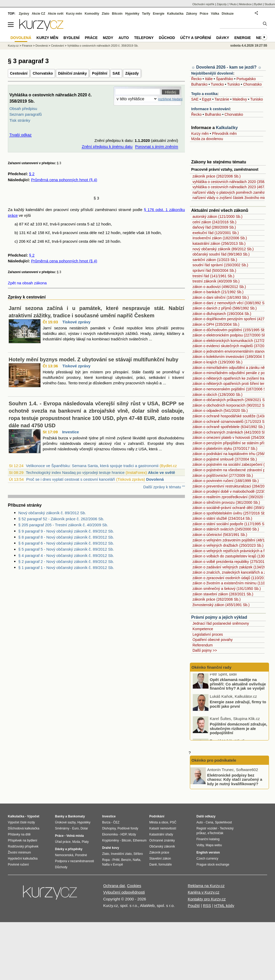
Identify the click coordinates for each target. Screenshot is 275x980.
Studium (270, 4)
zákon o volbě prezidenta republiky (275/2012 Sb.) (233, 562)
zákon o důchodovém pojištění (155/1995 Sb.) (230, 330)
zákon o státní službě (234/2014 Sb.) (222, 518)
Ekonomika (110, 834)
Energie (159, 14)
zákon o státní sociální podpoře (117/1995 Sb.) (230, 524)
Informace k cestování (210, 109)
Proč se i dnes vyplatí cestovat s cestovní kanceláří (71, 479)
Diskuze (228, 14)
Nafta (137, 860)
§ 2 (32, 174)
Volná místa (75, 836)
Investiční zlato (121, 854)
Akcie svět (56, 14)
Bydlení (71, 38)
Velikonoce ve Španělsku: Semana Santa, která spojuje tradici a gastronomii (92, 466)
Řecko (196, 79)
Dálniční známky (73, 73)
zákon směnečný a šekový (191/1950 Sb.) (227, 589)
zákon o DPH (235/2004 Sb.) (216, 324)
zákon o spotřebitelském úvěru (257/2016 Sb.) (230, 513)
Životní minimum (19, 852)
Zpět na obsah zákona (27, 283)
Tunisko (233, 84)
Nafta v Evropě (112, 865)
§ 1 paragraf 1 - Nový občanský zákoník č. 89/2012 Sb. (66, 567)
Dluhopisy (109, 828)
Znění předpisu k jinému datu (107, 146)
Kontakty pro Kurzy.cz (207, 899)
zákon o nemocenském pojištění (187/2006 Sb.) (231, 389)
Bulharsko (199, 84)
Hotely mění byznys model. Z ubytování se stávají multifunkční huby (93, 359)
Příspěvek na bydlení (23, 840)
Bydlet (258, 4)
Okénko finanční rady (211, 667)
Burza (106, 822)
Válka (215, 14)
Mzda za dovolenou (207, 139)
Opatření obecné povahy (213, 640)
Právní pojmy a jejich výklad (219, 617)
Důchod (167, 38)
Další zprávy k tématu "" (164, 487)
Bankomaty (76, 816)
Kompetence (203, 629)
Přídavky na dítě (19, 834)
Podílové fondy (128, 828)
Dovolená (155, 479)
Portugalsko (246, 79)
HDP (124, 834)
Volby (200, 845)
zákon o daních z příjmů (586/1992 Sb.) (225, 308)
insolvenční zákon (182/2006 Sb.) (220, 238)
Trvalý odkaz (20, 135)
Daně (153, 865)
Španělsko (225, 79)
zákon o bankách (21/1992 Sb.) (218, 292)
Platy (85, 842)
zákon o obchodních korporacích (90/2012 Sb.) (231, 405)
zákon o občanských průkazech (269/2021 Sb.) (231, 400)
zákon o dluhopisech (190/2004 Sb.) (222, 314)
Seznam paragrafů (26, 114)
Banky (60, 816)
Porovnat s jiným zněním (157, 146)
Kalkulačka (175, 14)
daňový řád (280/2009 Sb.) (214, 227)
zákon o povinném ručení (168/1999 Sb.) (226, 481)
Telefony (144, 38)
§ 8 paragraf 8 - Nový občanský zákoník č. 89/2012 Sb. (66, 537)
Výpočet (33, 816)
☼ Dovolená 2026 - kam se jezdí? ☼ (226, 67)
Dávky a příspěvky (69, 849)
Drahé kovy (111, 848)
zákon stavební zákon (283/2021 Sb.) (223, 594)
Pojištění (100, 73)
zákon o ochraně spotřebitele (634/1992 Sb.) (229, 427)
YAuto (233, 4)
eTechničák (216, 833)
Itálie (209, 79)
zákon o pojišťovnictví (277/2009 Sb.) (223, 475)
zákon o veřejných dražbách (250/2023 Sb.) (228, 545)
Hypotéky (132, 14)
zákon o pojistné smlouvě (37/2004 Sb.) (225, 459)
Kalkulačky (227, 128)
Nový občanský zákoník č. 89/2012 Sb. (52, 513)
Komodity (92, 14)
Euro (75, 828)
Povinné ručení (18, 865)
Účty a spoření (196, 38)
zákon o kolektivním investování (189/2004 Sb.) (231, 357)
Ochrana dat (114, 886)
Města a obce (159, 822)
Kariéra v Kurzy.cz (204, 892)
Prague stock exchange (213, 865)
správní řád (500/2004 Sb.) (214, 270)
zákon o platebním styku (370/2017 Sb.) (225, 449)
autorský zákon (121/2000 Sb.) (218, 217)
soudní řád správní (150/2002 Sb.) (220, 265)
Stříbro (138, 854)
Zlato (106, 14)
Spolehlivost (224, 822)
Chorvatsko (43, 73)
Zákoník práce (159, 852)
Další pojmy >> (205, 650)
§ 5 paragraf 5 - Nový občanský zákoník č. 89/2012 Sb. (66, 549)
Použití (194, 906)
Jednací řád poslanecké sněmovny (221, 623)
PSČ (173, 822)
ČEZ (116, 822)
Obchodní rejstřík (203, 4)
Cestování (19, 73)
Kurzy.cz (13, 46)
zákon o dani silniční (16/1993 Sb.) (221, 297)
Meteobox (245, 4)
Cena (209, 822)
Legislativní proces (208, 634)
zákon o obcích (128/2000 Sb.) (218, 395)
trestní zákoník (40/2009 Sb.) (216, 281)
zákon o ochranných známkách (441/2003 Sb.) (230, 432)
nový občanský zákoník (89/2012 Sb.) (223, 249)
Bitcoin (117, 14)
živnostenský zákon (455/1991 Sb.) (221, 605)
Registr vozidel (207, 828)
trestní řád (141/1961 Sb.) (213, 276)
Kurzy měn (200, 134)
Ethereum (140, 840)
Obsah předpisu (23, 109)
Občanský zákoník (162, 846)
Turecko (217, 84)
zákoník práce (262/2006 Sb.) (217, 176)
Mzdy (108, 38)
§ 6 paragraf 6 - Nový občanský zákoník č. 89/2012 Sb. (66, 543)
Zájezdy (132, 73)
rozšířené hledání (170, 99)
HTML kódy (224, 906)
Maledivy (240, 99)
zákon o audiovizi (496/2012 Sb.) (219, 287)
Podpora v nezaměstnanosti (75, 861)
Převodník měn (224, 134)
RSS (207, 906)
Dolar (84, 828)
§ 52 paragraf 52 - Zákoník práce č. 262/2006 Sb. (61, 519)
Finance (27, 46)
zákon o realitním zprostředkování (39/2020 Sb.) (232, 497)
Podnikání (157, 816)
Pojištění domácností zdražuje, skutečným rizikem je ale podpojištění (238, 731)
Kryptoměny (111, 840)
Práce (204, 14)
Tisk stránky (20, 120)
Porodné (81, 855)
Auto (123, 38)
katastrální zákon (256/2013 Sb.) (219, 243)
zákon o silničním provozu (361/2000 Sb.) (226, 502)
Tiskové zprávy (76, 322)
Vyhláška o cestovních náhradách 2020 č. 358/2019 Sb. (103, 46)
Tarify (146, 14)
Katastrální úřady (161, 834)
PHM (116, 860)
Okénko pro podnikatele (214, 760)
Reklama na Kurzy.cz (206, 886)
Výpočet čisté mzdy (21, 822)
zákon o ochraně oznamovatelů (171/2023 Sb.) (231, 422)
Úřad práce (63, 842)
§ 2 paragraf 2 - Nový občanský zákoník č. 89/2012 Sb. (66, 561)
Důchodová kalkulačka (24, 828)
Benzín (126, 860)
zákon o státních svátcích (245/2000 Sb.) (226, 529)
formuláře (165, 865)
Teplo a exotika (204, 94)
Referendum (203, 645)
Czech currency (207, 859)
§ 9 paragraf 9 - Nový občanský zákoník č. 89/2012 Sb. (66, 531)
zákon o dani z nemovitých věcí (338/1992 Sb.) (231, 303)
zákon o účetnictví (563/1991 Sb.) (220, 535)
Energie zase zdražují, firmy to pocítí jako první (238, 706)
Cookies (134, 886)
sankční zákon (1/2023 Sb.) (215, 260)
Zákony (191, 14)
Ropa (106, 860)
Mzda (76, 842)
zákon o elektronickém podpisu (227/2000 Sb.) (230, 335)
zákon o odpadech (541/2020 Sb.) (220, 411)
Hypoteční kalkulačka (23, 859)
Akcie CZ (38, 14)
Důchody (61, 867)
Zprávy (24, 14)
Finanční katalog (208, 839)
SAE (116, 73)
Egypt (207, 99)
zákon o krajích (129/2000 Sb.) (218, 362)
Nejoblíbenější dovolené (212, 73)
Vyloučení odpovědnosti (124, 892)
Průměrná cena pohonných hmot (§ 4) (64, 180)
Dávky (223, 38)
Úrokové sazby (65, 822)
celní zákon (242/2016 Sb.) (214, 222)
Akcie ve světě (161, 472)
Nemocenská (64, 855)
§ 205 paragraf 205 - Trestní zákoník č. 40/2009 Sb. (63, 525)
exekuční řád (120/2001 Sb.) (216, 233)
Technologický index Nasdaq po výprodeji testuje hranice (75, 472)
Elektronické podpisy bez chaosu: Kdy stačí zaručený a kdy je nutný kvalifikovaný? (235, 779)
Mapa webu (214, 845)
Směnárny (62, 828)
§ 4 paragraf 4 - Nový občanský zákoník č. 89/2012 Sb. (66, 555)
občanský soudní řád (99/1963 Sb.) (221, 254)
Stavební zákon (160, 859)
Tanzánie (222, 99)
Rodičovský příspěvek (23, 846)
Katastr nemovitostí (163, 828)
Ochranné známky (162, 840)
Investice (70, 432)
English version (208, 852)
